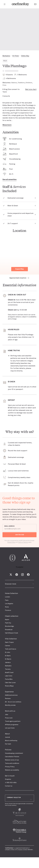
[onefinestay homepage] (20, 4)
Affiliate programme (12, 725)
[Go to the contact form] (35, 4)
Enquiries (8, 779)
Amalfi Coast (9, 673)
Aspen (7, 620)
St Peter (16, 56)
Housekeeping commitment (14, 753)
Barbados (6, 56)
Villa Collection (11, 639)
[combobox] (19, 799)
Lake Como (9, 676)
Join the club (20, 535)
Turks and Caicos (11, 649)
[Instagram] (22, 575)
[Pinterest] (17, 575)
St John (8, 652)
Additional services (11, 695)
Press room (9, 718)
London (7, 597)
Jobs (7, 715)
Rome (7, 607)
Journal (7, 737)
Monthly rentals (10, 705)
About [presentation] (7, 734)
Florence (8, 610)
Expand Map (20, 269)
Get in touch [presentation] (10, 776)
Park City (8, 623)
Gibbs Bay (25, 56)
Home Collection (11, 593)
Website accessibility (12, 770)
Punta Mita (9, 679)
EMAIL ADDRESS (9, 526)
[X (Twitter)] (11, 575)
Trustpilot (20, 567)
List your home (10, 728)
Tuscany (8, 669)
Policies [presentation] (8, 750)
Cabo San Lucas (10, 683)
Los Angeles (9, 604)
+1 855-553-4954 (11, 783)
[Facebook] (28, 575)
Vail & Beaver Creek (11, 633)
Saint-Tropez (9, 642)
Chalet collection (12, 616)
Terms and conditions (12, 763)
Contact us (9, 786)
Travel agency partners (13, 721)
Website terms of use (12, 760)
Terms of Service (23, 542)
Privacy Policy (10, 767)
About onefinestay (11, 741)
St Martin (8, 659)
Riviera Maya (9, 686)
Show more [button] (7, 125)
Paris (7, 600)
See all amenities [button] (10, 180)
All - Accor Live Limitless (13, 702)
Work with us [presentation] (10, 711)
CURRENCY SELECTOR (14, 798)
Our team (8, 744)
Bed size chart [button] (31, 89)
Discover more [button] (19, 584)
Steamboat (9, 630)
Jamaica (8, 662)
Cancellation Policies (12, 757)
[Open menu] (5, 4)
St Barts (8, 656)
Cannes (7, 646)
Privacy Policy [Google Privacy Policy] (11, 542)
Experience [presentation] (9, 692)
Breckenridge (9, 626)
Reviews (8, 699)
